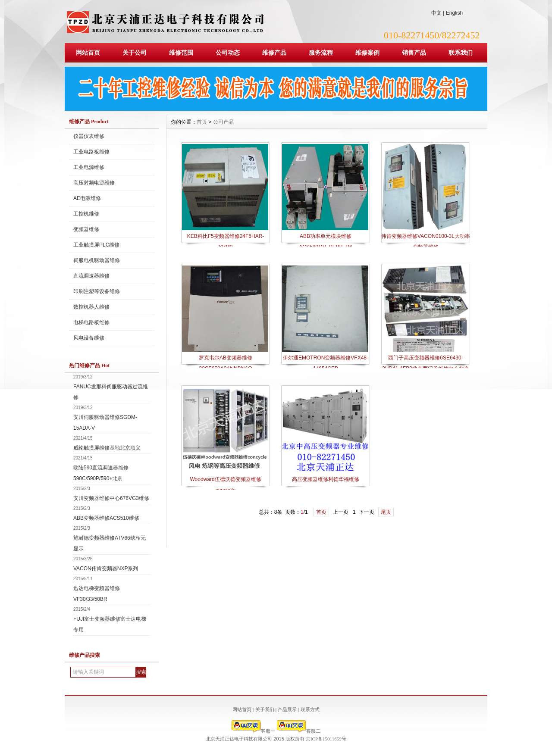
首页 (202, 122)
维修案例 (367, 53)
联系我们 (461, 53)
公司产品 (223, 122)
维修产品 (274, 53)
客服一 (253, 731)
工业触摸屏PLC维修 (96, 245)
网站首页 (88, 53)
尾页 (386, 512)
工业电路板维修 (91, 152)
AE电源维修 (87, 198)
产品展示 (287, 709)
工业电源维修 (89, 167)
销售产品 (414, 53)
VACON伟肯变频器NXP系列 (106, 569)
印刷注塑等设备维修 (97, 291)
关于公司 (135, 53)
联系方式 (310, 709)
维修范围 (181, 53)
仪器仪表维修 (89, 136)
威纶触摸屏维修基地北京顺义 (107, 448)
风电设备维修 (89, 338)
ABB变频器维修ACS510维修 (106, 518)
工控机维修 (86, 214)
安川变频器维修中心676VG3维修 (111, 498)
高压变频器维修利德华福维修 (326, 479)
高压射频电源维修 (94, 183)
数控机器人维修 (91, 307)
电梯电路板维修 (91, 322)
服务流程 (321, 53)
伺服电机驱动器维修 (97, 260)
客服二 (299, 731)
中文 (436, 13)
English (454, 13)
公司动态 (228, 53)
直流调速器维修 (91, 276)
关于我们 (265, 709)
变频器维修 (86, 229)
